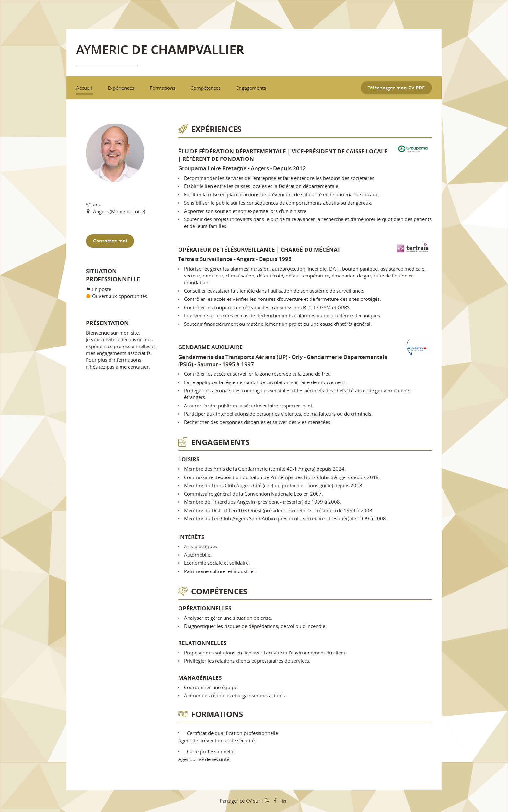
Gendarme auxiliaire (210, 347)
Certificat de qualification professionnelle (232, 733)
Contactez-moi (110, 241)
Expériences (216, 129)
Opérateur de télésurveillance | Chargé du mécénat (259, 249)
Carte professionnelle (211, 752)
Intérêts (191, 537)
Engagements (220, 442)
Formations (217, 714)
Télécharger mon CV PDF (396, 88)
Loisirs (189, 459)
